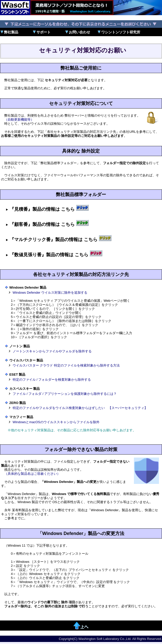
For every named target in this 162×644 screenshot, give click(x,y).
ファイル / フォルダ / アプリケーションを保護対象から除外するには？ (65, 394)
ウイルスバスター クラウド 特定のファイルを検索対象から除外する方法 (66, 365)
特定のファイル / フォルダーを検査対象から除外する (52, 380)
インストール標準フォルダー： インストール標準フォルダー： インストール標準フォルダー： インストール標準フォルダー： (81, 208)
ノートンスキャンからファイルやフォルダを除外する (52, 351)
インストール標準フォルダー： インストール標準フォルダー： (81, 254)
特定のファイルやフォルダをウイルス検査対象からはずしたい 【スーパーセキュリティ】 (80, 408)
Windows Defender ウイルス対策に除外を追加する (50, 293)
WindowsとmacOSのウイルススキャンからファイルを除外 (56, 422)
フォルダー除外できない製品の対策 (81, 449)
